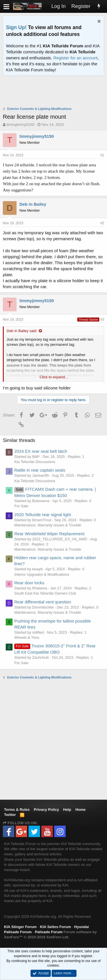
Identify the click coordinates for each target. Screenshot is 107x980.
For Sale (21, 506)
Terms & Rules (17, 810)
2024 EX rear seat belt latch (41, 451)
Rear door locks (29, 583)
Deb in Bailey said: (22, 331)
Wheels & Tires (27, 637)
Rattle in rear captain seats (40, 470)
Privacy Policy (47, 810)
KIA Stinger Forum (20, 927)
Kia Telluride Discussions (35, 462)
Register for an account (75, 58)
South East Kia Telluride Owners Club (45, 593)
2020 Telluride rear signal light (43, 515)
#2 (102, 223)
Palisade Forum (49, 932)
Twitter (10, 815)
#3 (102, 320)
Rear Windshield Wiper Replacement (49, 534)
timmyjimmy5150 (21, 125)
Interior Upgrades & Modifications (42, 574)
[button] (6, 6)
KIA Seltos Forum (55, 927)
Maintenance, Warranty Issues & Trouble (48, 525)
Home (80, 810)
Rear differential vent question (43, 602)
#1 (102, 155)
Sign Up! (16, 27)
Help (67, 810)
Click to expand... (54, 377)
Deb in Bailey (33, 204)
